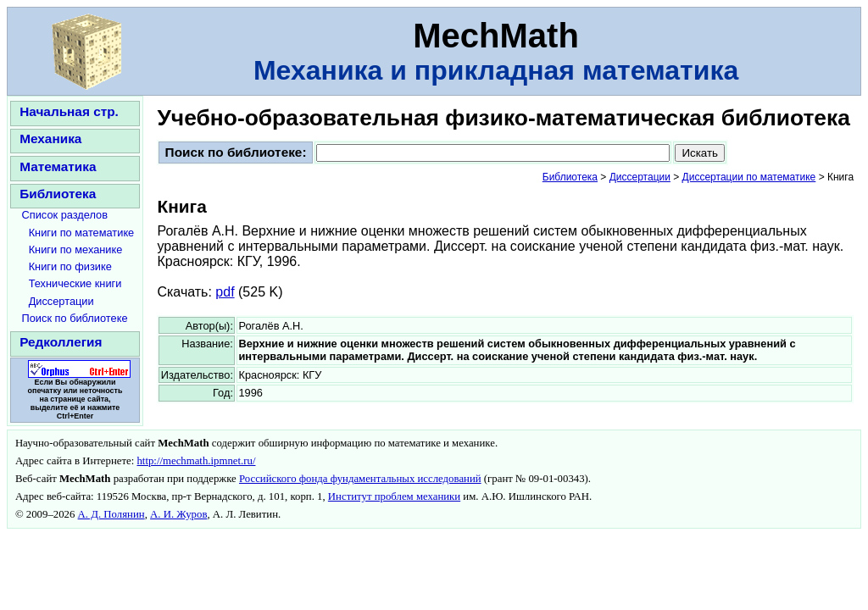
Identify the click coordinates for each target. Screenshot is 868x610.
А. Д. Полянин (111, 514)
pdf (225, 292)
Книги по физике (70, 266)
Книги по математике (82, 233)
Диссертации (61, 301)
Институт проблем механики (394, 496)
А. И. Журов (178, 514)
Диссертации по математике (749, 177)
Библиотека (58, 194)
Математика (58, 166)
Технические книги (75, 283)
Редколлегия (61, 342)
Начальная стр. (69, 111)
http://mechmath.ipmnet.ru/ (196, 461)
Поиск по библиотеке (75, 318)
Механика (50, 139)
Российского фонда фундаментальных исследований (360, 479)
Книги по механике (76, 250)
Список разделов (65, 215)
